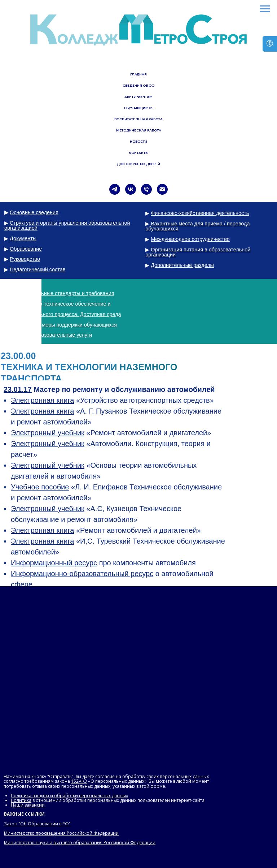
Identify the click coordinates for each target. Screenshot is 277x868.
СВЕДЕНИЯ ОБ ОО (138, 85)
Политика (21, 800)
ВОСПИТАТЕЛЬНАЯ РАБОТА (138, 119)
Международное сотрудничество (190, 239)
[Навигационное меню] (265, 9)
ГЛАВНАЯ (138, 74)
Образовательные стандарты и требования (62, 293)
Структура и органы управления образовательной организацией (67, 225)
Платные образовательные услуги (51, 335)
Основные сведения (34, 212)
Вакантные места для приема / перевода (200, 224)
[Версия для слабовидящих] (270, 44)
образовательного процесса (43, 314)
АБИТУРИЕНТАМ (138, 97)
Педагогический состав (38, 269)
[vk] (131, 189)
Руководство (25, 259)
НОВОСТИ (138, 141)
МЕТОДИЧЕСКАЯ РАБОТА (139, 130)
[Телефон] (146, 189)
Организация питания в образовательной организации (198, 252)
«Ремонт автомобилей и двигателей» (111, 433)
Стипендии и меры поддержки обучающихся (63, 325)
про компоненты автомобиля (103, 563)
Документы (23, 238)
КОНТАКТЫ (139, 153)
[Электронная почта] (162, 189)
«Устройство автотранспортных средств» (112, 400)
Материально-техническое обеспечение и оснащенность (58, 306)
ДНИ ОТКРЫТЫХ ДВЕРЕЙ (138, 164)
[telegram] (115, 189)
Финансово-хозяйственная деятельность (200, 213)
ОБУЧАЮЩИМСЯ (139, 108)
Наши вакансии (28, 805)
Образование (26, 249)
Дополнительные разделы (182, 265)
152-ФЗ (79, 781)
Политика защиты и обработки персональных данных (69, 796)
